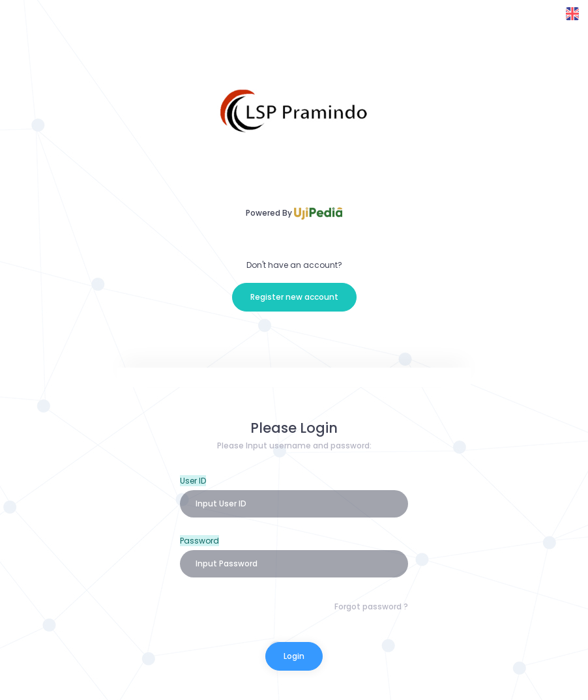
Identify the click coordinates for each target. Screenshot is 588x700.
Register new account (294, 297)
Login (294, 656)
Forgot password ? (371, 606)
